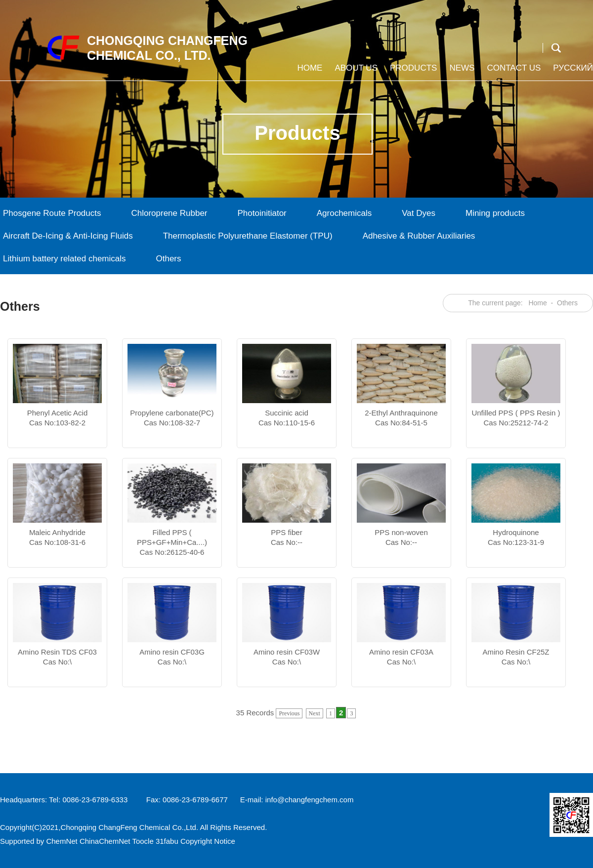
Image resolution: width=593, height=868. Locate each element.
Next (315, 713)
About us (355, 72)
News (461, 72)
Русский (572, 72)
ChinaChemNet (105, 841)
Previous (289, 713)
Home (308, 72)
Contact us (512, 72)
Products (412, 72)
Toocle (143, 841)
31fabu (167, 841)
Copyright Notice (208, 841)
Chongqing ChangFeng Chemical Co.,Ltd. (130, 827)
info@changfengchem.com (310, 800)
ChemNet (62, 841)
